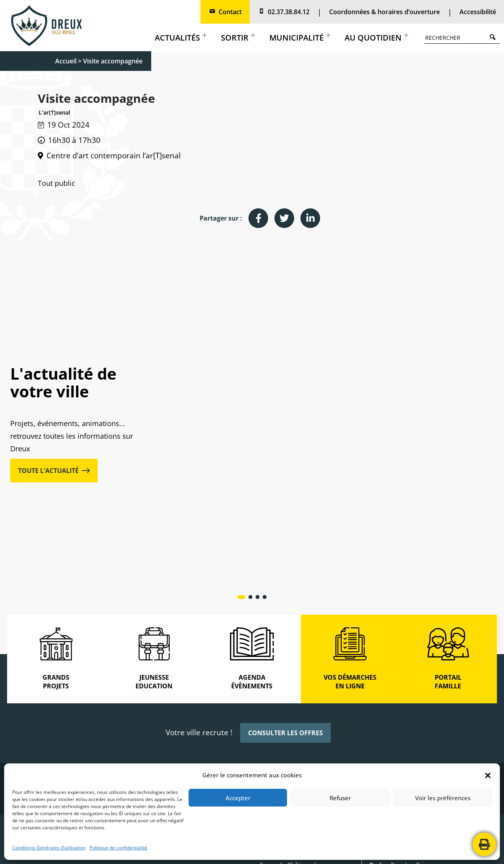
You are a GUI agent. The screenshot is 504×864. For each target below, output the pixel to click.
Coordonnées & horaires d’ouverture (384, 12)
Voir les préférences (443, 798)
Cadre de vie (370, 371)
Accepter (238, 798)
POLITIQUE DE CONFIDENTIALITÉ (234, 850)
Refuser (340, 798)
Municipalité (300, 38)
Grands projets (217, 371)
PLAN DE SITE (298, 850)
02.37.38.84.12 (283, 12)
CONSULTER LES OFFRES (285, 574)
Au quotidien (376, 38)
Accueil (66, 61)
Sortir (238, 38)
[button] (488, 775)
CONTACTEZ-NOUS (345, 850)
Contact (225, 12)
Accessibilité (478, 12)
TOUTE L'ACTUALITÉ (54, 391)
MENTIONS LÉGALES (162, 850)
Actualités (181, 38)
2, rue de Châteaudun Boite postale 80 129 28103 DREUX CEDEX (292, 719)
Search (495, 37)
